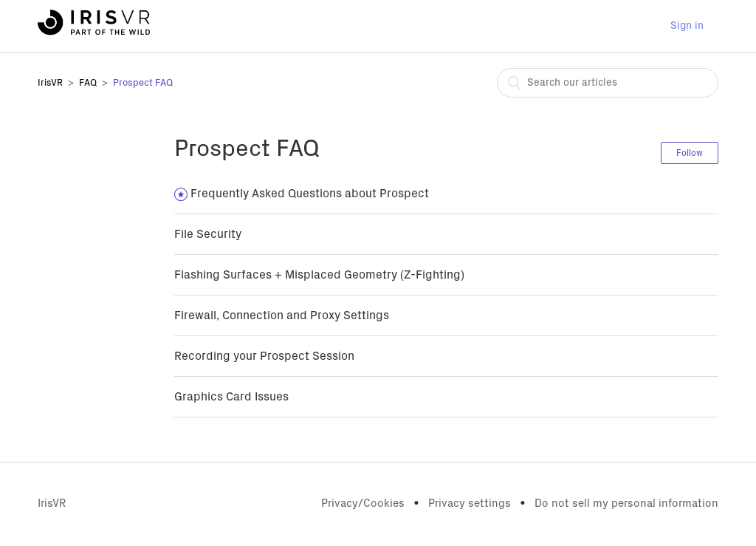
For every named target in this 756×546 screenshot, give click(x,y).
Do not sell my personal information (626, 504)
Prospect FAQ (143, 83)
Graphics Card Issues (231, 397)
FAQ (88, 83)
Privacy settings (470, 504)
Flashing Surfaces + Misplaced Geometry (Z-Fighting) (319, 275)
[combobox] (608, 83)
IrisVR (50, 83)
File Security (208, 234)
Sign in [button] (687, 26)
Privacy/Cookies (363, 504)
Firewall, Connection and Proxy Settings (282, 315)
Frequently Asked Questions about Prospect (310, 194)
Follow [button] (690, 153)
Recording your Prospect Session (264, 356)
